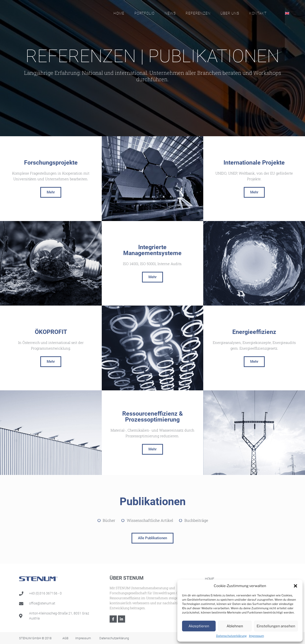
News (170, 13)
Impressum (257, 636)
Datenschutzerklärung (231, 636)
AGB (65, 638)
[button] (295, 586)
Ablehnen (235, 626)
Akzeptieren (199, 626)
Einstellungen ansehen (276, 626)
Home (119, 13)
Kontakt (258, 13)
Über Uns (230, 13)
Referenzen (198, 13)
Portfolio (145, 13)
